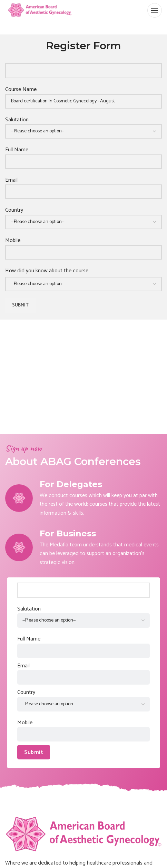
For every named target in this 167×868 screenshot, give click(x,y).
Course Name (83, 95)
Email (83, 186)
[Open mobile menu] (155, 10)
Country (83, 216)
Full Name (83, 156)
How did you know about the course (47, 271)
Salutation (83, 126)
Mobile (83, 246)
